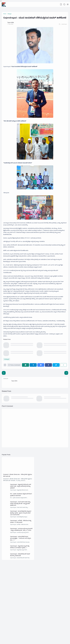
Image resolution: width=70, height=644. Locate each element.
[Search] (64, 4)
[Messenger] (42, 411)
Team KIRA (15, 429)
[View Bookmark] (60, 4)
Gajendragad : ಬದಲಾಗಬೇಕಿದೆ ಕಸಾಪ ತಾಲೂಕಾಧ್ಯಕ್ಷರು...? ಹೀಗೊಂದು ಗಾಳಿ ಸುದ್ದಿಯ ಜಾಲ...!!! (21, 603)
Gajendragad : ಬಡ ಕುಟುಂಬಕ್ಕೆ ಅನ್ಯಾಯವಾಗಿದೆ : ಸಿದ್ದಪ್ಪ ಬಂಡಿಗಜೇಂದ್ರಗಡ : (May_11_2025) (21, 592)
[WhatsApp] (27, 411)
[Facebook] (49, 411)
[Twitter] (56, 411)
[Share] (63, 411)
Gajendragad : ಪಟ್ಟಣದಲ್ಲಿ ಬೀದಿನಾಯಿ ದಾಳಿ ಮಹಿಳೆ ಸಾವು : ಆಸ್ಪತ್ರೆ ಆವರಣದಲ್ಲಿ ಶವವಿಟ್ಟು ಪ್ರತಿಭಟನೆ (22, 541)
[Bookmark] (6, 412)
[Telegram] (34, 411)
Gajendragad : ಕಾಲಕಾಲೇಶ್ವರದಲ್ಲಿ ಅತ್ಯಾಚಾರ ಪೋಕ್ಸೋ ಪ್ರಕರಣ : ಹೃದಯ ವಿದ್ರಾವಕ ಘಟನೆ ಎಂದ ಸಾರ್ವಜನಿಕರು (21, 571)
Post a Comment (16, 411)
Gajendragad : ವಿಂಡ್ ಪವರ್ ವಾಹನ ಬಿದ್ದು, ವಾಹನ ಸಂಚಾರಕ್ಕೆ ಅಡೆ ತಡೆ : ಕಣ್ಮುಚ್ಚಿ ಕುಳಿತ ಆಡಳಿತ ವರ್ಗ (21, 561)
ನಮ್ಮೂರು (8, 405)
